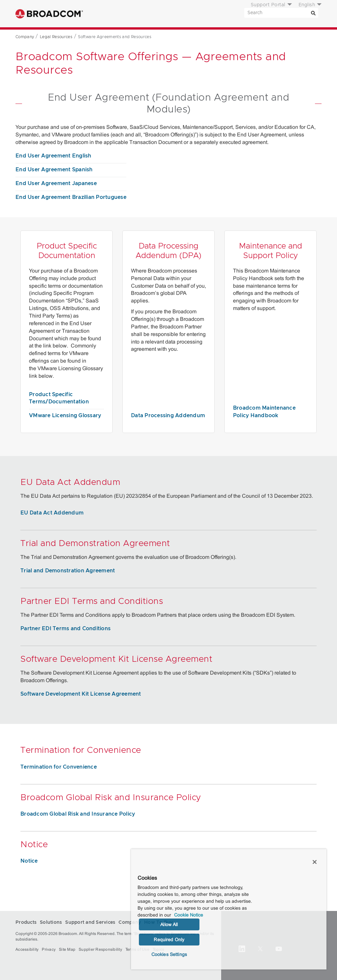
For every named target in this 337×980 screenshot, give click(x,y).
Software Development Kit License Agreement (81, 694)
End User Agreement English (53, 156)
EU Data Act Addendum (52, 513)
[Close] (315, 862)
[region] (229, 909)
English (307, 5)
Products (101, 14)
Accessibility (27, 949)
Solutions (132, 14)
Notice (29, 861)
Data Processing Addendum (168, 416)
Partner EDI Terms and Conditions (65, 629)
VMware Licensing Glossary (65, 416)
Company (198, 14)
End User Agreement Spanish (54, 170)
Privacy (49, 949)
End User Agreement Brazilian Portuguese (71, 197)
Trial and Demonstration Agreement (68, 571)
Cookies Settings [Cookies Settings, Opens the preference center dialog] (169, 954)
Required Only (169, 940)
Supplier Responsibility (100, 949)
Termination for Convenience (59, 767)
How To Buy (224, 14)
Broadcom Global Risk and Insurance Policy (78, 814)
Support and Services (165, 14)
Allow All (169, 924)
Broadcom (49, 14)
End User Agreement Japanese (56, 183)
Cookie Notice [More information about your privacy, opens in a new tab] (189, 915)
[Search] (313, 13)
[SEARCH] (281, 13)
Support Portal (268, 5)
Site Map (67, 949)
